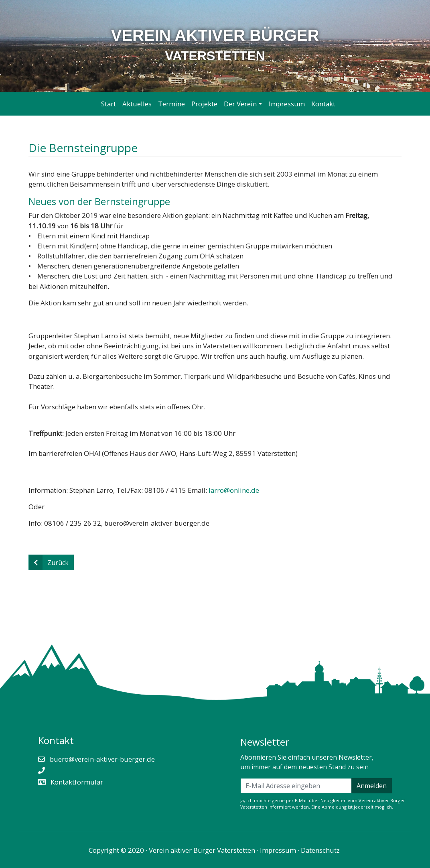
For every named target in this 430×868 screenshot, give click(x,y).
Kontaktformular (76, 782)
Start (109, 104)
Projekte (204, 104)
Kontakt (323, 104)
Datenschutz (320, 850)
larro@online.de (234, 490)
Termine (171, 104)
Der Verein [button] (240, 104)
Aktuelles (137, 104)
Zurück (49, 562)
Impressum (287, 104)
